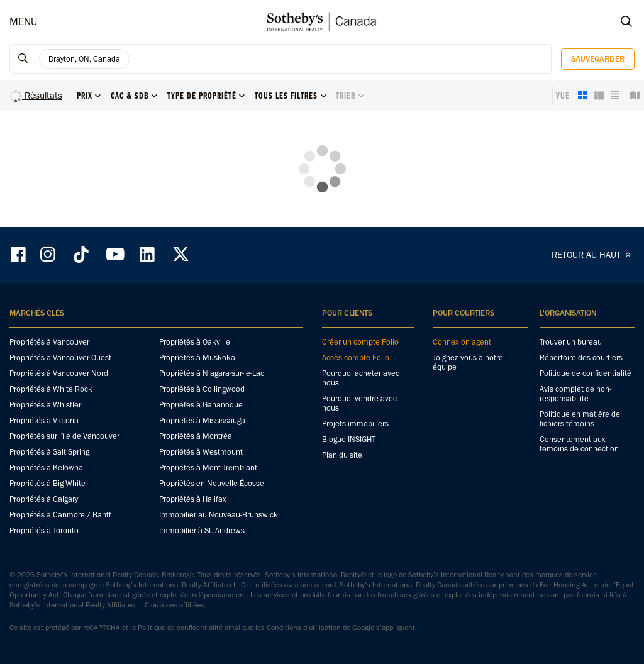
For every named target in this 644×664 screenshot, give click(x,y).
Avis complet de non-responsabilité (575, 394)
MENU (23, 21)
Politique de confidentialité (586, 373)
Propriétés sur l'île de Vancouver (64, 436)
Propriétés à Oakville (195, 342)
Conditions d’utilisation (304, 628)
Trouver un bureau (571, 342)
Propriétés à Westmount (201, 452)
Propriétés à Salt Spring (49, 452)
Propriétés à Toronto (44, 530)
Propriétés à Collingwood (202, 389)
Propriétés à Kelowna (46, 468)
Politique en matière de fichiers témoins (580, 419)
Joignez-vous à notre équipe (468, 362)
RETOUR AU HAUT (593, 255)
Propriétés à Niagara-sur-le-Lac (212, 373)
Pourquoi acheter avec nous (361, 378)
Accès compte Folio (356, 357)
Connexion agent (462, 342)
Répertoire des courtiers (581, 357)
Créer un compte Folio (360, 342)
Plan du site (342, 455)
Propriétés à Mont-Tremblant (208, 468)
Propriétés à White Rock (51, 389)
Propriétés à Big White (47, 483)
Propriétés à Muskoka (197, 357)
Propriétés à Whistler (45, 405)
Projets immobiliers (355, 423)
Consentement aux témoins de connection (579, 444)
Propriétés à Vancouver (49, 342)
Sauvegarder (598, 59)
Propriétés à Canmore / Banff (60, 515)
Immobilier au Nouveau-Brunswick (219, 515)
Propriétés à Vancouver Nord (59, 373)
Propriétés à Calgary (44, 499)
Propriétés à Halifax (193, 499)
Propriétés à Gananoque (201, 405)
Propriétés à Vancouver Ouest (60, 357)
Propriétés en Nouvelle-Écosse (212, 483)
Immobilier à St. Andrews (202, 530)
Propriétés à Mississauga (202, 420)
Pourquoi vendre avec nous (359, 403)
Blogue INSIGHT (349, 439)
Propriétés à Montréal (197, 436)
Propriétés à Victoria (44, 420)
